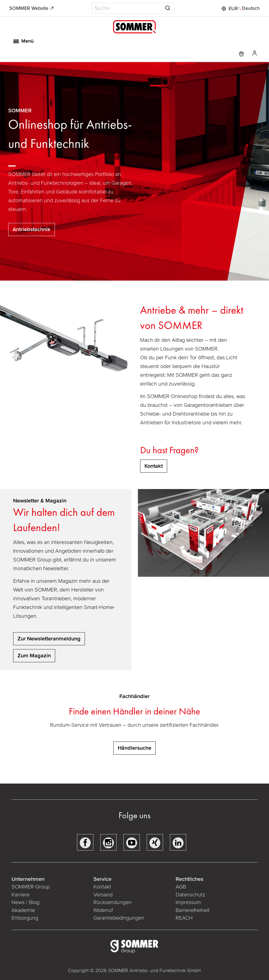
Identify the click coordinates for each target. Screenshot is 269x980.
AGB (181, 887)
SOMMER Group (31, 887)
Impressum (188, 902)
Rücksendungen (113, 902)
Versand (103, 895)
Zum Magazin (34, 656)
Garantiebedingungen (119, 918)
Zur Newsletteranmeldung (49, 639)
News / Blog (26, 902)
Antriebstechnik (32, 229)
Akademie (24, 910)
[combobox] (133, 8)
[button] (240, 8)
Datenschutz (190, 895)
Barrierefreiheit (192, 910)
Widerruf (103, 910)
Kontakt (103, 887)
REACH (184, 918)
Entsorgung (25, 918)
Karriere (21, 895)
